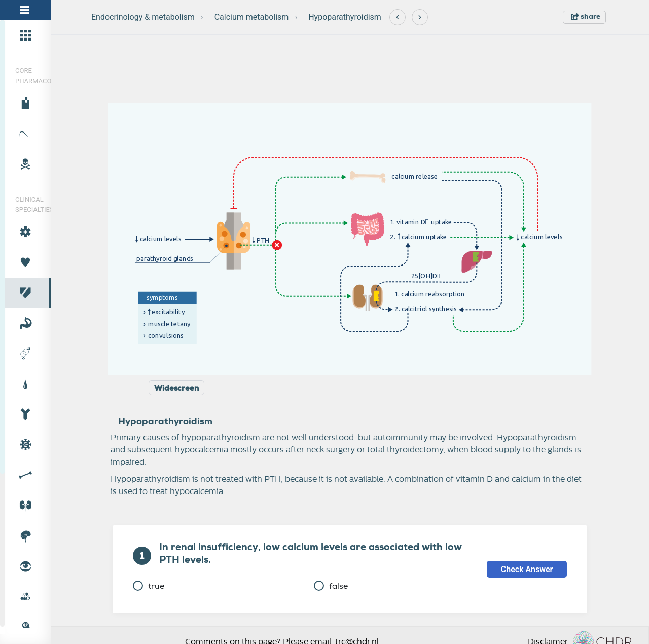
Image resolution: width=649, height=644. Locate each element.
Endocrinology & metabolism (143, 17)
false (331, 586)
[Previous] (398, 17)
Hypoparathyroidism (345, 17)
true (149, 586)
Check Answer (527, 569)
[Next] (420, 17)
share (586, 16)
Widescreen (176, 388)
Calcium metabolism (252, 17)
